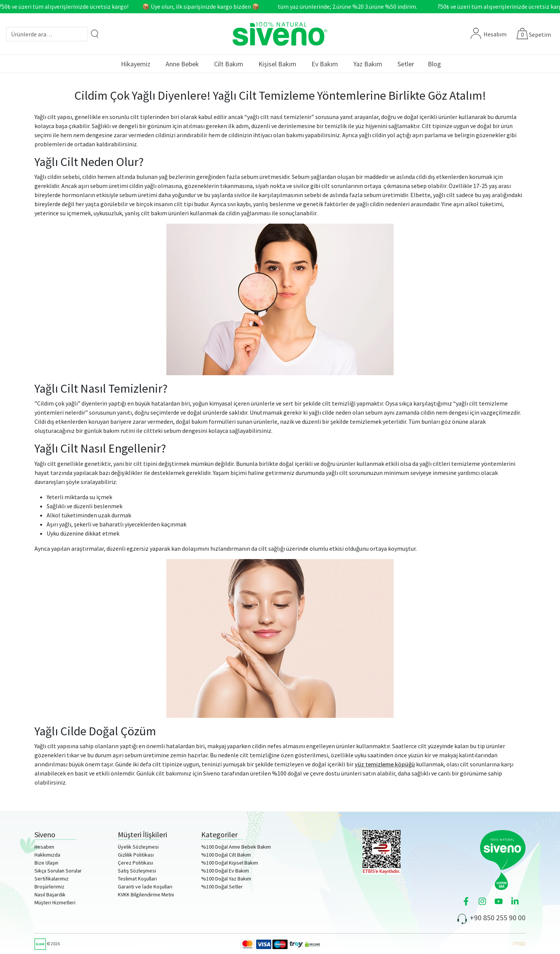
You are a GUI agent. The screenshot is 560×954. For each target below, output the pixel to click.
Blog (434, 64)
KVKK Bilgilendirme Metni (146, 894)
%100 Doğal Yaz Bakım (226, 879)
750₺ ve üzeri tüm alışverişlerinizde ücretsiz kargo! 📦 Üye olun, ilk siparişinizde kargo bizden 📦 (131, 6)
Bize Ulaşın (46, 863)
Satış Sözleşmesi (137, 871)
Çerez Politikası (135, 863)
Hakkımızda (47, 855)
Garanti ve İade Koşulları (145, 887)
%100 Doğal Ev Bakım (225, 871)
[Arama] (95, 34)
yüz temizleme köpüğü (385, 764)
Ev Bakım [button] (325, 64)
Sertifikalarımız (52, 879)
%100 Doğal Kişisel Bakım (230, 863)
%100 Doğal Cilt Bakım (226, 855)
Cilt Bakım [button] (229, 64)
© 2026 (47, 944)
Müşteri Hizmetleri (55, 902)
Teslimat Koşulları (137, 879)
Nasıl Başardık (50, 894)
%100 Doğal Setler (222, 887)
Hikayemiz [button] (136, 64)
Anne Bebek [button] (182, 64)
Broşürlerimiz (49, 887)
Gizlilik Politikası (136, 855)
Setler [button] (406, 64)
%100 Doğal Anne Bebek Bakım (236, 847)
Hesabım (489, 34)
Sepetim (540, 34)
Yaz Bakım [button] (368, 64)
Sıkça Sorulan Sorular (58, 871)
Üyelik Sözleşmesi (138, 847)
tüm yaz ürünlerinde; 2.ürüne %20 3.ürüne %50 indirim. (349, 6)
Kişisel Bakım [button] (277, 64)
